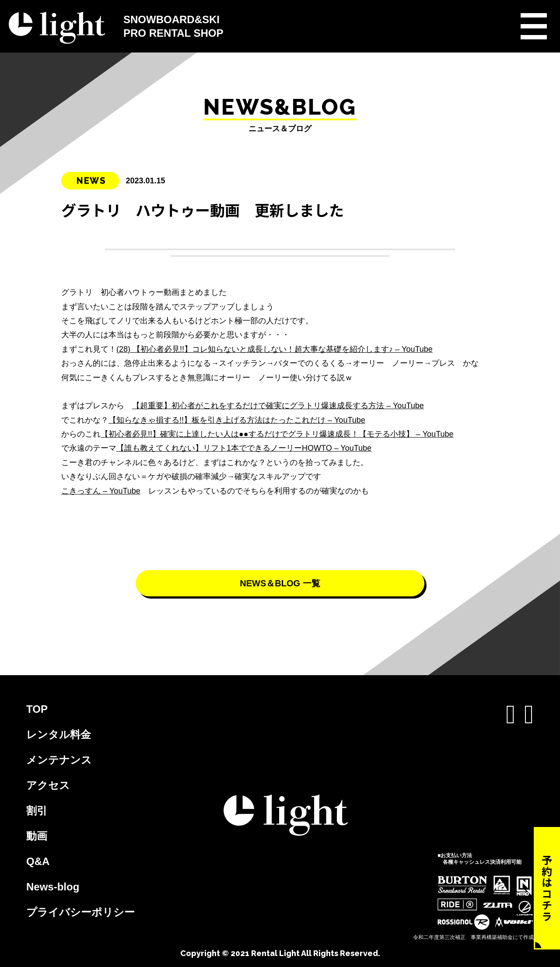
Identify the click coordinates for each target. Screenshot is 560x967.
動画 (37, 836)
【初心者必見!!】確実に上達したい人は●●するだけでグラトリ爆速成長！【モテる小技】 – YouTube (277, 434)
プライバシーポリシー (80, 912)
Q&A (38, 861)
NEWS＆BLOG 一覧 (280, 583)
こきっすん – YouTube (101, 491)
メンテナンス (59, 760)
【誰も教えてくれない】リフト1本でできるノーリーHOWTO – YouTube (244, 448)
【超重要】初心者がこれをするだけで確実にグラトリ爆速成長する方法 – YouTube (278, 406)
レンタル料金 (59, 734)
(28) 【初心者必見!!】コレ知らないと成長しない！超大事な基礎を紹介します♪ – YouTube (275, 349)
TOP (37, 709)
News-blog (53, 887)
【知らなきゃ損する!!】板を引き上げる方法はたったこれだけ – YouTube (237, 420)
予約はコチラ (547, 888)
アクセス (48, 785)
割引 (37, 811)
